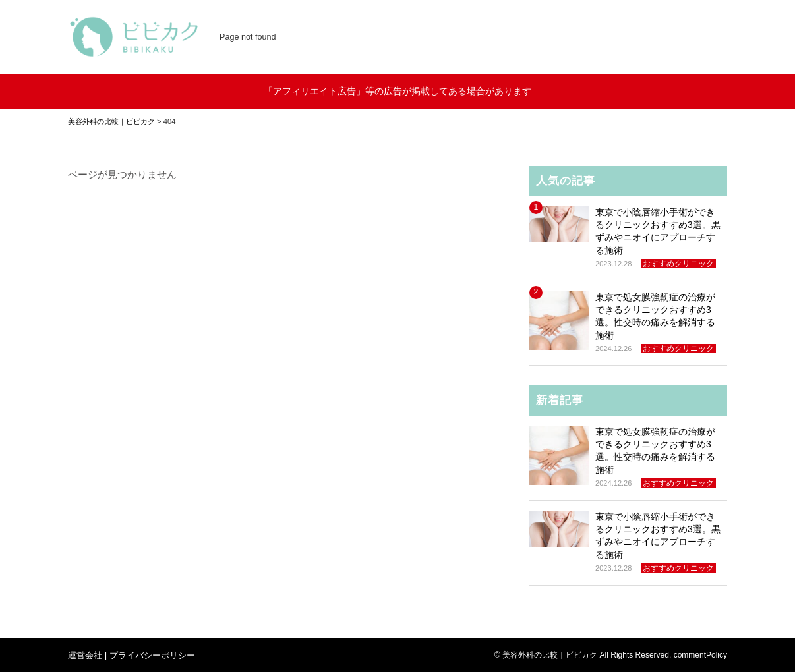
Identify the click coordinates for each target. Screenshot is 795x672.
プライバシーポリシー (152, 655)
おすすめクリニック (678, 264)
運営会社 (85, 655)
